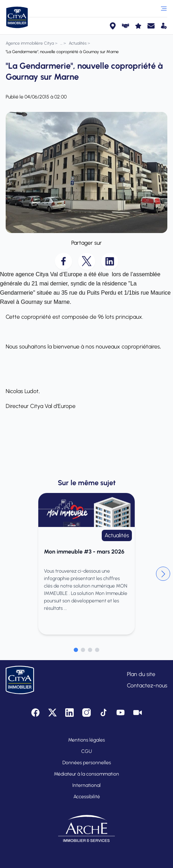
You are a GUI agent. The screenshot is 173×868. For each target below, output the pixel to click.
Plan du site (141, 674)
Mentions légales (86, 740)
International (86, 785)
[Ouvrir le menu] (164, 8)
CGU (86, 751)
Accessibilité (87, 797)
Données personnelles (87, 763)
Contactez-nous (147, 685)
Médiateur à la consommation (86, 774)
